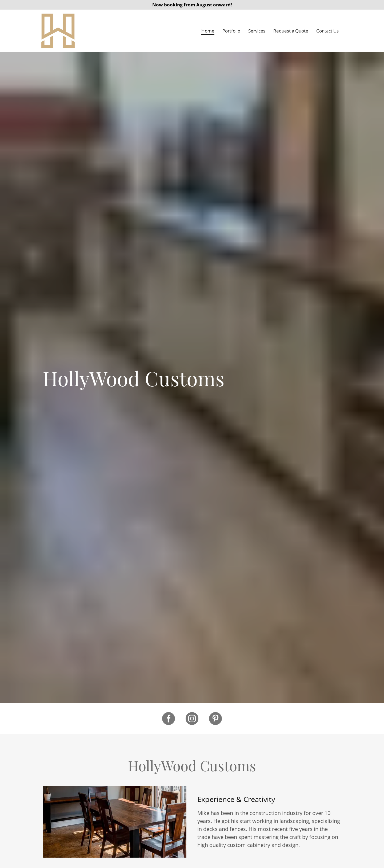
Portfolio (231, 31)
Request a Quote (291, 31)
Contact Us (327, 31)
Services (257, 31)
